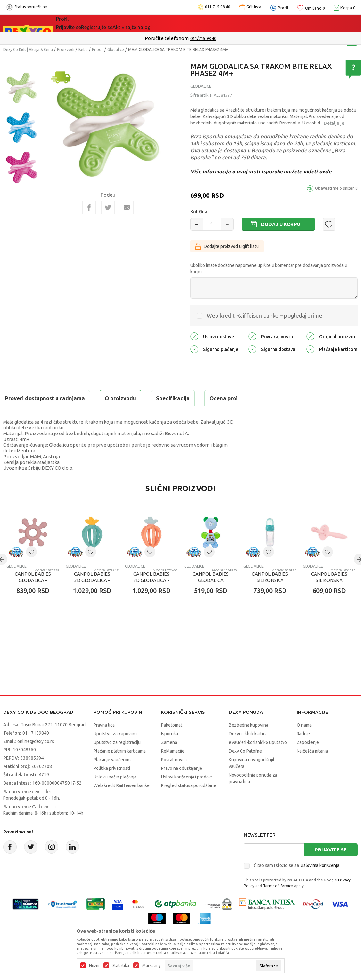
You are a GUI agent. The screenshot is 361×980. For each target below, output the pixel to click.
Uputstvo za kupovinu (115, 750)
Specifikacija (81, 398)
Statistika (121, 966)
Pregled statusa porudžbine (189, 801)
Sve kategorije (78, 23)
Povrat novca (174, 776)
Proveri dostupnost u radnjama (53, 414)
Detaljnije (334, 123)
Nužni (94, 966)
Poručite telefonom (167, 38)
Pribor (98, 49)
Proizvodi (66, 49)
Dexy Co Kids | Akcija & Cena (28, 49)
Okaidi (182, 23)
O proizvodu (29, 398)
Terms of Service (278, 902)
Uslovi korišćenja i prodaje (187, 793)
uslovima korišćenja (320, 881)
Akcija (111, 23)
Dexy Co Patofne (245, 767)
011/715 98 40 (203, 38)
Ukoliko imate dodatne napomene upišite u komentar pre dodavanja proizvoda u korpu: (269, 268)
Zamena (169, 758)
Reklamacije (173, 767)
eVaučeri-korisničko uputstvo (258, 758)
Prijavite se (331, 866)
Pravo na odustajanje (182, 784)
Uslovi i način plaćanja (115, 793)
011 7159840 (36, 749)
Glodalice (116, 49)
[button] (329, 224)
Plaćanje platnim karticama (120, 767)
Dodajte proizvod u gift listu (227, 246)
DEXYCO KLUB (145, 23)
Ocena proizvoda (140, 398)
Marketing (152, 966)
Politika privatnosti (112, 784)
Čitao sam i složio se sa (296, 881)
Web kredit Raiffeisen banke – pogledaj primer (266, 315)
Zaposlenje (308, 758)
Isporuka (170, 750)
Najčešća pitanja (312, 767)
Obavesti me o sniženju (336, 188)
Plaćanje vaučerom (112, 776)
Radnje (303, 750)
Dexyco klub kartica (248, 750)
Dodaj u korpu (281, 224)
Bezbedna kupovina (248, 741)
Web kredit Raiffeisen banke (122, 801)
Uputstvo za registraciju (117, 758)
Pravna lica (104, 741)
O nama (304, 741)
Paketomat (172, 741)
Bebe (83, 49)
